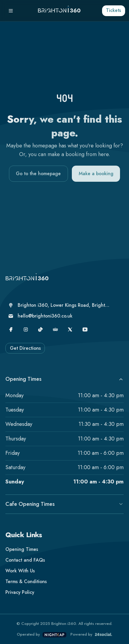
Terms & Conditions (26, 581)
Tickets (113, 10)
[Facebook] (11, 329)
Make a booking (96, 174)
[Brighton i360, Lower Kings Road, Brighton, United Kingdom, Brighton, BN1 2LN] (59, 305)
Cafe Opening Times (64, 504)
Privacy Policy (20, 592)
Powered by (91, 634)
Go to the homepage (38, 174)
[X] (70, 329)
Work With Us (20, 571)
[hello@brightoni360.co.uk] (59, 316)
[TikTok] (40, 329)
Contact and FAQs (25, 560)
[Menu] (11, 11)
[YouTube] (85, 329)
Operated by (41, 635)
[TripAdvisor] (55, 329)
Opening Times (64, 379)
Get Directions (25, 348)
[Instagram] (26, 329)
